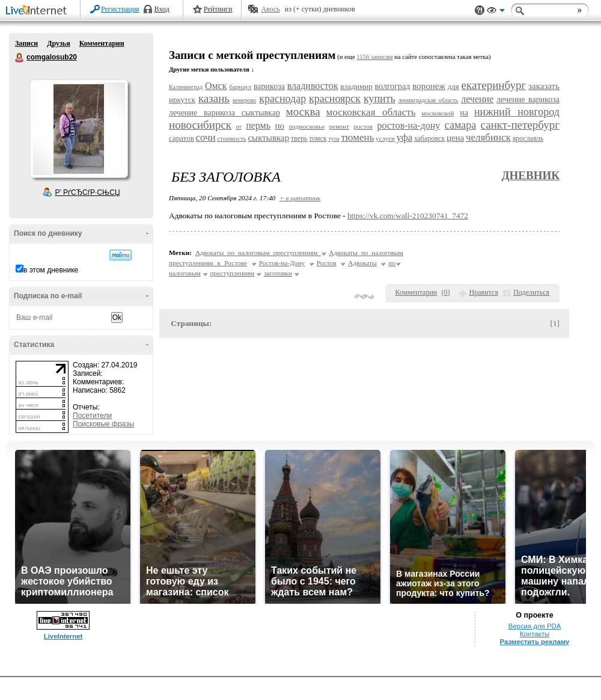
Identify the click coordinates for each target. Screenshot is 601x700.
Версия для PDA (535, 626)
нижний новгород (517, 112)
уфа (405, 137)
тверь (299, 138)
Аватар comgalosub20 (79, 129)
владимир (356, 86)
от (239, 127)
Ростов (327, 263)
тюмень (357, 137)
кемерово (244, 100)
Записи (26, 43)
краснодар (282, 99)
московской (438, 113)
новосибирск (200, 125)
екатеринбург (494, 85)
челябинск (488, 137)
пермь (258, 125)
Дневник (530, 175)
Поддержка (480, 11)
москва (303, 112)
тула (334, 139)
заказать (544, 86)
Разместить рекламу (535, 642)
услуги (385, 138)
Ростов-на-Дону (282, 263)
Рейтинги (218, 9)
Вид (496, 12)
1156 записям (374, 57)
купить (380, 99)
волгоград (393, 86)
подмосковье (307, 126)
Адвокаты (362, 263)
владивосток (313, 86)
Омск (216, 86)
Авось (270, 9)
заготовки (278, 273)
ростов (363, 126)
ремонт (340, 126)
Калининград (186, 87)
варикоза (269, 86)
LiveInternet (38, 11)
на (464, 113)
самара (460, 125)
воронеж (429, 86)
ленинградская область (429, 100)
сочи (205, 137)
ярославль (528, 138)
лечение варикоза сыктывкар (224, 113)
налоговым (185, 273)
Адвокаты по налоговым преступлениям (258, 253)
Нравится (484, 292)
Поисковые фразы (103, 424)
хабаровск (429, 138)
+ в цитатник (300, 198)
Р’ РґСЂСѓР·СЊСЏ (88, 192)
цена (455, 138)
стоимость (231, 138)
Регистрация (120, 9)
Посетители (92, 416)
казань (214, 98)
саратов (182, 138)
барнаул (240, 87)
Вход (162, 9)
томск (318, 138)
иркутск (182, 100)
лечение (477, 99)
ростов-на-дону (408, 125)
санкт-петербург (520, 125)
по (279, 126)
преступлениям (233, 273)
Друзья (58, 43)
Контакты (535, 634)
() (446, 292)
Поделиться (531, 292)
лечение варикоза (528, 100)
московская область (371, 112)
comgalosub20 (20, 58)
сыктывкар (268, 138)
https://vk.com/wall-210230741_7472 (408, 216)
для (453, 86)
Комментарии (102, 43)
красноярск (335, 99)
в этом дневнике (51, 270)
